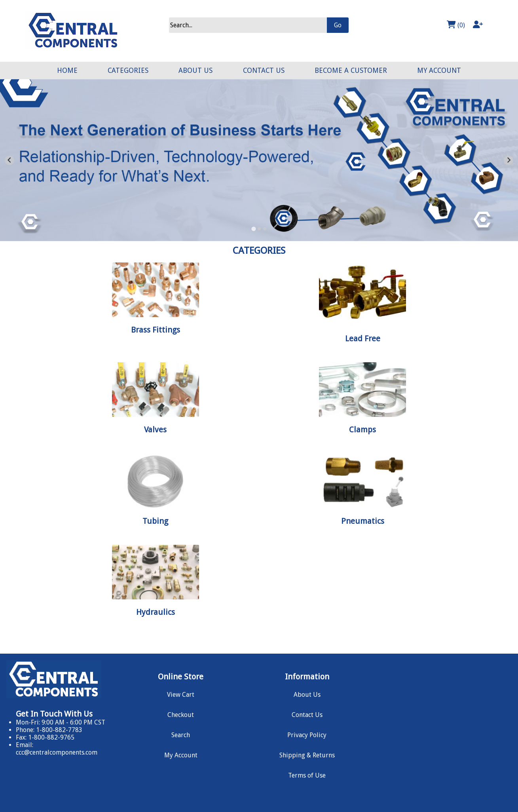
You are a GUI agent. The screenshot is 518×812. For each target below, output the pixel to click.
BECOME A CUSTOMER (351, 70)
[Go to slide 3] (265, 229)
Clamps (362, 430)
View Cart (181, 695)
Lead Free (363, 338)
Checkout (181, 715)
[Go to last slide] (9, 160)
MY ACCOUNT (439, 70)
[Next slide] (509, 160)
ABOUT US (195, 70)
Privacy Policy (307, 735)
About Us (307, 695)
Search (181, 735)
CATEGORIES (128, 70)
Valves (155, 430)
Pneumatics (363, 521)
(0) (456, 25)
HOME (67, 70)
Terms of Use (307, 775)
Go (338, 25)
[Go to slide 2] (259, 229)
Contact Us (307, 715)
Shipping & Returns (307, 755)
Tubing (155, 521)
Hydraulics (156, 612)
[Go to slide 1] (253, 229)
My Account (181, 755)
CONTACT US (264, 70)
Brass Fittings (156, 330)
